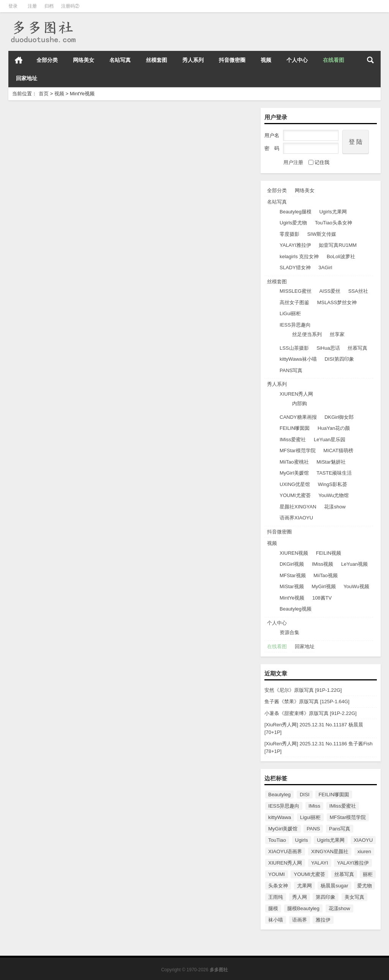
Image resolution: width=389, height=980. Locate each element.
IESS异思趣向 (295, 325)
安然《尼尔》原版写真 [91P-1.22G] (303, 690)
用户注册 (293, 162)
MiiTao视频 (326, 575)
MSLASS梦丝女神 (337, 302)
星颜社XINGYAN (298, 507)
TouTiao (277, 840)
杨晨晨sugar (334, 886)
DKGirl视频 (292, 564)
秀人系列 (193, 60)
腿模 (273, 908)
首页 (19, 60)
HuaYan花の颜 (334, 428)
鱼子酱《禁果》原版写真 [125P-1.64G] (307, 701)
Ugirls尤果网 (333, 212)
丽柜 (368, 874)
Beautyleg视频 (296, 609)
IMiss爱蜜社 (293, 440)
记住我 (319, 162)
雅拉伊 (323, 920)
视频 (266, 60)
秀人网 (300, 897)
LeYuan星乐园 (330, 440)
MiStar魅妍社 (331, 462)
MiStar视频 (292, 586)
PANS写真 (291, 370)
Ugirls (302, 840)
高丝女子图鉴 (294, 302)
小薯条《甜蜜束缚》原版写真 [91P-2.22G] (311, 713)
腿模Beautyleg (303, 908)
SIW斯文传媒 (322, 234)
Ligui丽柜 (310, 817)
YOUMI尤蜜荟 (295, 495)
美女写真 (354, 897)
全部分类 (47, 60)
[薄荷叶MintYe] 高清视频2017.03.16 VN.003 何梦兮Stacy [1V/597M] (68, 295)
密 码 (272, 148)
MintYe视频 (292, 598)
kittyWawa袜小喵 (298, 359)
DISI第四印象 (339, 359)
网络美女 (84, 60)
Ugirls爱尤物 (293, 223)
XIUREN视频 (294, 553)
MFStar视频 (293, 575)
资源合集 (289, 632)
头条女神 (278, 886)
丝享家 (337, 334)
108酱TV (322, 598)
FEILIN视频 (329, 553)
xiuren (364, 851)
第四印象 (326, 897)
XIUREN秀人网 (296, 394)
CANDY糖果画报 (298, 417)
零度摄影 (289, 234)
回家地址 (27, 78)
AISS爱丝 (330, 291)
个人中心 (297, 60)
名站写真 (120, 60)
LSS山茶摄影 (294, 348)
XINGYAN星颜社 (330, 851)
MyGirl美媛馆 (294, 473)
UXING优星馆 (295, 484)
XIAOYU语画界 (285, 851)
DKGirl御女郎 (339, 417)
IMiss (314, 806)
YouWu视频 (356, 586)
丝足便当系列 (307, 334)
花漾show (335, 507)
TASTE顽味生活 (334, 473)
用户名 (272, 135)
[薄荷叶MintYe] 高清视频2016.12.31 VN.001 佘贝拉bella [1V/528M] (68, 516)
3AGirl (325, 267)
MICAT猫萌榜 (338, 451)
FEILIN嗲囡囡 (295, 428)
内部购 (300, 403)
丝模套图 (157, 60)
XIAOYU (363, 840)
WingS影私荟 (333, 484)
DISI (305, 795)
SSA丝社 (358, 291)
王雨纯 (276, 897)
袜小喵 (276, 920)
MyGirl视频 (324, 586)
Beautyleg (279, 795)
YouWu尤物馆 (334, 495)
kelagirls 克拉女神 (299, 256)
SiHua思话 (328, 348)
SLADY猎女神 (295, 267)
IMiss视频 (323, 564)
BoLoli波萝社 (341, 256)
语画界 (300, 920)
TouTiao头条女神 (334, 223)
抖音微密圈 (232, 60)
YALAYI (320, 863)
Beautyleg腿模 (296, 212)
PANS (313, 829)
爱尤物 (364, 886)
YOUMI (277, 874)
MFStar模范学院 (298, 451)
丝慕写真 (357, 348)
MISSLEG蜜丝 (296, 291)
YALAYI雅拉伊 (295, 245)
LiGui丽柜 (290, 313)
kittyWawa (280, 817)
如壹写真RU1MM (338, 245)
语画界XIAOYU (296, 518)
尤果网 (304, 886)
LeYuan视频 (354, 564)
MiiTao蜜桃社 (294, 462)
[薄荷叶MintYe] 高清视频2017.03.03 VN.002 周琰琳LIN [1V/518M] (194, 295)
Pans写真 (340, 829)
